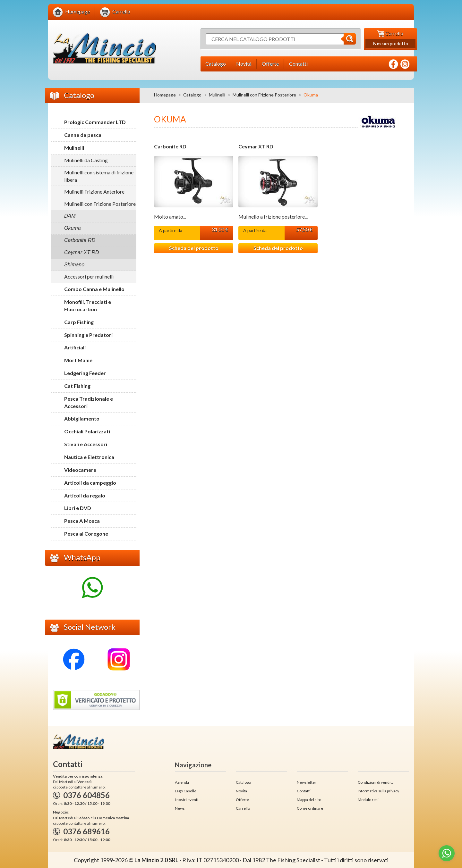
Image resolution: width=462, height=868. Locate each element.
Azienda (182, 782)
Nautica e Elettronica (89, 457)
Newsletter (307, 782)
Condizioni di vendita (376, 782)
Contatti (304, 791)
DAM (70, 216)
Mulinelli (217, 95)
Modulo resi (368, 800)
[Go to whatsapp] (447, 853)
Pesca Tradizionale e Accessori (89, 402)
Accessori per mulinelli (89, 276)
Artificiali (75, 347)
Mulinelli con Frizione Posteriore (264, 95)
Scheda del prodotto (194, 248)
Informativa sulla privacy (378, 791)
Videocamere (80, 470)
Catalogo (192, 95)
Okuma (73, 228)
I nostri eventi (187, 800)
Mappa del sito (309, 800)
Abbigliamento (82, 418)
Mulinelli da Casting (86, 160)
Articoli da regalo (85, 495)
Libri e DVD (78, 508)
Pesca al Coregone (86, 534)
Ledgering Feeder (85, 373)
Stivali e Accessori (86, 444)
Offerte (242, 800)
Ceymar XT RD (256, 146)
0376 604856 (86, 795)
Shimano (74, 265)
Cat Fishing (77, 386)
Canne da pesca (83, 135)
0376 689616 (86, 831)
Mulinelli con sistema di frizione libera (99, 176)
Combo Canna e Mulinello (94, 289)
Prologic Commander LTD (95, 122)
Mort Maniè (78, 360)
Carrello (243, 808)
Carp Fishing (79, 322)
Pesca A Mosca (82, 521)
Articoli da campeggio (90, 483)
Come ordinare (310, 808)
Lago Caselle (186, 791)
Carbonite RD (170, 146)
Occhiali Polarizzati (87, 431)
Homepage (165, 95)
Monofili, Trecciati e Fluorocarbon (88, 305)
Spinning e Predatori (88, 335)
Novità (241, 791)
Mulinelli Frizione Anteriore (94, 192)
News (180, 808)
